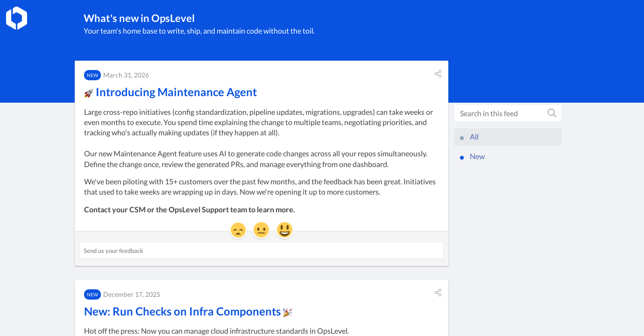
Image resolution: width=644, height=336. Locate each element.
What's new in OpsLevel (139, 18)
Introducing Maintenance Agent (170, 92)
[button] (438, 74)
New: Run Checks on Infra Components (188, 311)
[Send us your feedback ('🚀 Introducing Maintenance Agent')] (262, 250)
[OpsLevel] (16, 18)
